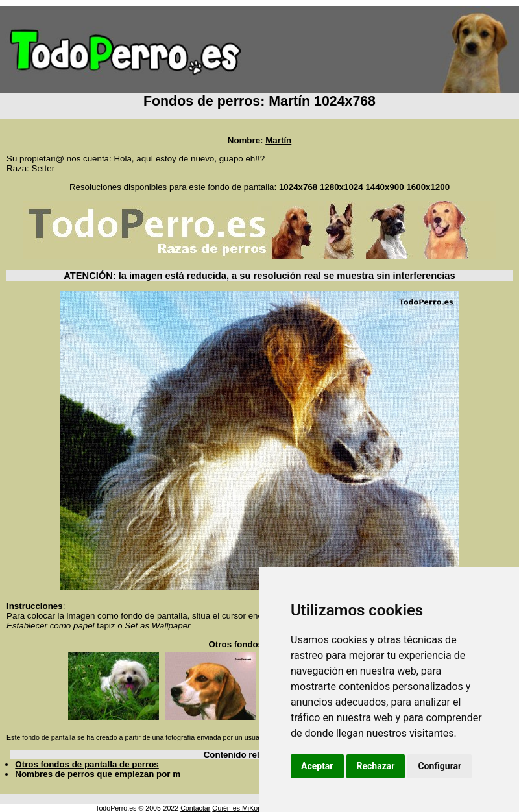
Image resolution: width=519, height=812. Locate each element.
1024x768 (298, 187)
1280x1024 (342, 187)
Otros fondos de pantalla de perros (87, 764)
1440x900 (384, 187)
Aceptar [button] (317, 766)
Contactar (195, 808)
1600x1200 (428, 187)
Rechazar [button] (376, 766)
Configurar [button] (440, 766)
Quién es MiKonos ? (243, 808)
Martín (278, 140)
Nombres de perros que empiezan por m (98, 774)
